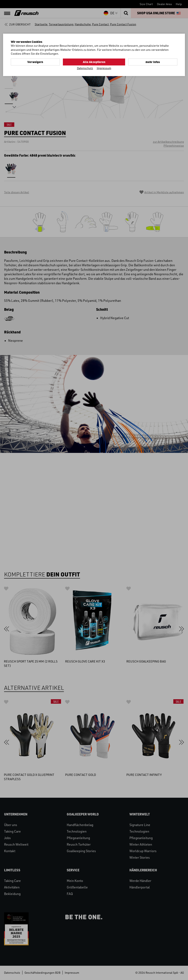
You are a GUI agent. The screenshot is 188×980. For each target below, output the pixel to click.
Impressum (104, 68)
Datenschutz (85, 68)
